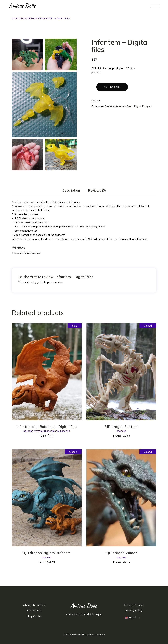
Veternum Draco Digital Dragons (133, 106)
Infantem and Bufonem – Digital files (47, 427)
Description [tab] (71, 190)
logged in (38, 282)
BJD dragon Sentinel (121, 427)
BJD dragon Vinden (121, 553)
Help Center (34, 616)
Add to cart (112, 87)
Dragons (109, 106)
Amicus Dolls (78, 635)
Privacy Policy (134, 610)
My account (34, 610)
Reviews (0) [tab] (97, 190)
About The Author (34, 605)
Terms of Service (134, 605)
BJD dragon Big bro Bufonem (47, 553)
